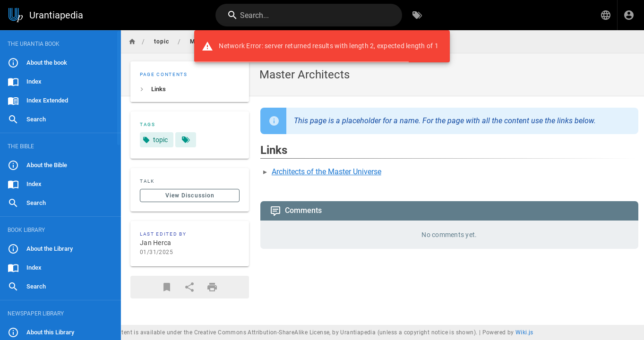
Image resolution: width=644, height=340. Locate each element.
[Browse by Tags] (417, 15)
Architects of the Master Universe (326, 172)
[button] (606, 15)
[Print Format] (212, 287)
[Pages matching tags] (186, 140)
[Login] (629, 15)
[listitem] (190, 89)
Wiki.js (524, 332)
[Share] (189, 287)
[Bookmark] (167, 287)
